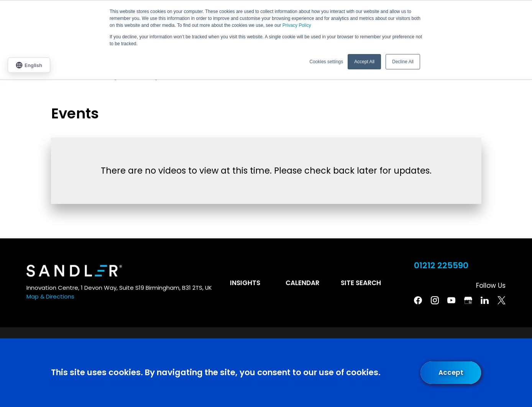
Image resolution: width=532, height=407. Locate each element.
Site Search (361, 283)
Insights (245, 283)
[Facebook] (418, 300)
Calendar (302, 283)
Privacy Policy (297, 25)
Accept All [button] (364, 62)
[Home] (74, 271)
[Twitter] (502, 300)
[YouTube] (451, 300)
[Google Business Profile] (468, 300)
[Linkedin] (485, 300)
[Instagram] (435, 300)
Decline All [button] (403, 62)
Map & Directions (50, 296)
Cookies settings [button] (326, 62)
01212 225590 (441, 266)
